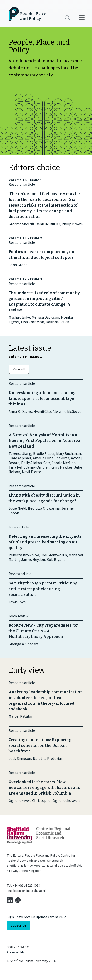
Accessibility (16, 952)
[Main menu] (82, 18)
